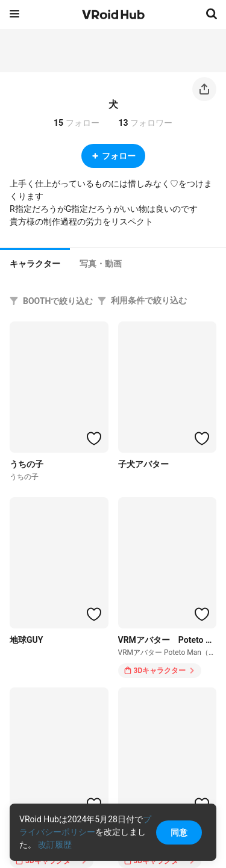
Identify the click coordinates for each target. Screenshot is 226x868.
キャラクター (35, 264)
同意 (179, 832)
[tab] (35, 262)
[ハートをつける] (94, 438)
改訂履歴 (55, 845)
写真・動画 (101, 264)
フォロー (113, 156)
